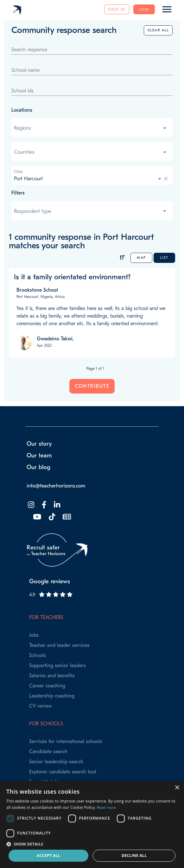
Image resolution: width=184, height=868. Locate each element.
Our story (39, 444)
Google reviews (50, 581)
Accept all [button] (48, 856)
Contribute (92, 386)
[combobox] (91, 128)
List (164, 258)
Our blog (38, 467)
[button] (92, 844)
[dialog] (92, 825)
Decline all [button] (134, 856)
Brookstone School (37, 290)
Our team (39, 456)
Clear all (158, 30)
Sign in (117, 9)
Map (141, 258)
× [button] (177, 788)
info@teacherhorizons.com (56, 486)
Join (144, 9)
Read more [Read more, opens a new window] (106, 808)
